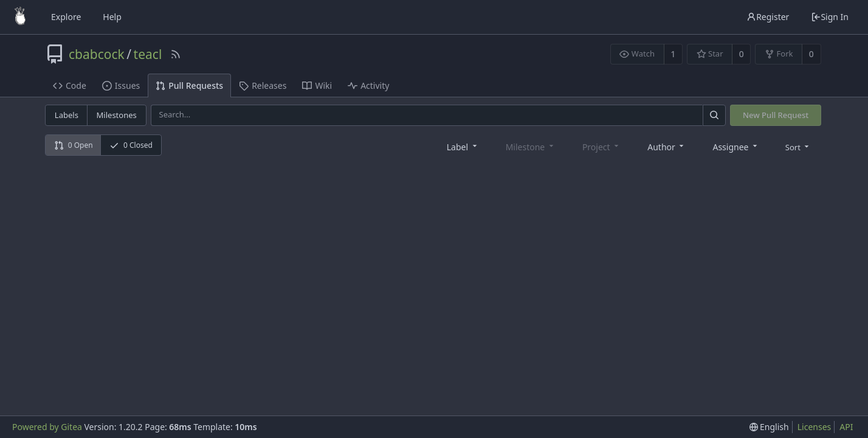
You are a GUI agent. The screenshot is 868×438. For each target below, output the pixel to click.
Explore (66, 17)
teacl (148, 54)
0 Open (74, 145)
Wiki (317, 85)
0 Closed (131, 145)
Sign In (830, 17)
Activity (368, 85)
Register (768, 17)
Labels (67, 115)
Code (70, 85)
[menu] (798, 147)
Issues (121, 85)
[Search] (714, 115)
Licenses (815, 427)
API (846, 427)
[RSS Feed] (176, 54)
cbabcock (97, 54)
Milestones (117, 115)
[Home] (20, 17)
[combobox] (463, 146)
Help (112, 17)
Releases (263, 85)
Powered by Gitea (47, 427)
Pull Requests (189, 85)
